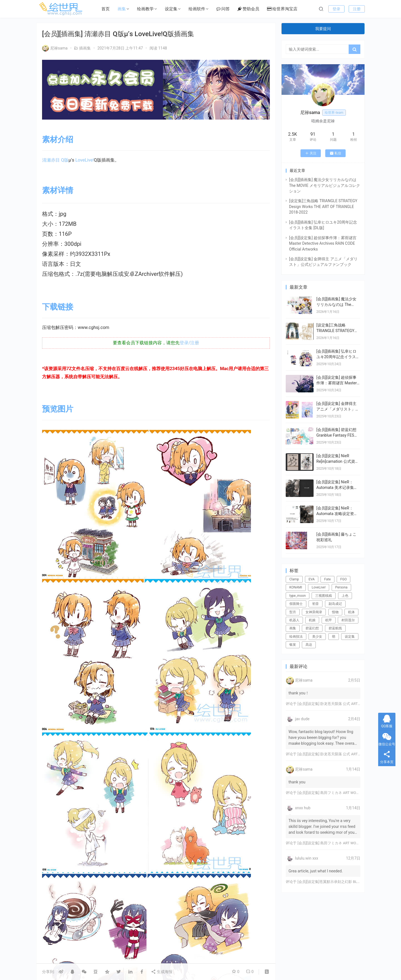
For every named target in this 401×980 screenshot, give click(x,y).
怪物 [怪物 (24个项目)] (335, 612)
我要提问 (323, 29)
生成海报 (162, 972)
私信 (335, 153)
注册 (357, 9)
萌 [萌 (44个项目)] (334, 637)
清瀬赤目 (51, 160)
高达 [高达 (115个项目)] (309, 645)
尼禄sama (55, 48)
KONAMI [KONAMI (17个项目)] (296, 587)
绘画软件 (197, 9)
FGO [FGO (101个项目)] (343, 579)
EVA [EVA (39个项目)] (312, 579)
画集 (122, 9)
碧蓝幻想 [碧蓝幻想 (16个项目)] (312, 628)
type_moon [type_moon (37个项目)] (298, 596)
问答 (223, 9)
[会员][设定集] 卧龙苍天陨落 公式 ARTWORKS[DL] (337, 704)
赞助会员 (248, 9)
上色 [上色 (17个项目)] (345, 596)
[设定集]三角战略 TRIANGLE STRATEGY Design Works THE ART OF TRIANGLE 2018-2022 (323, 206)
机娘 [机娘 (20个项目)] (312, 620)
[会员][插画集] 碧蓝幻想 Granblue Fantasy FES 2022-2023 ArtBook (336, 435)
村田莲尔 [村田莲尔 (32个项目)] (348, 620)
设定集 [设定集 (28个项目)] (350, 637)
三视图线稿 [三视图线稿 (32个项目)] (324, 596)
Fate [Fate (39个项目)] (327, 579)
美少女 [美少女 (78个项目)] (317, 637)
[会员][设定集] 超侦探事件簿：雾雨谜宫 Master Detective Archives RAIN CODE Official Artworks (323, 243)
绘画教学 (145, 9)
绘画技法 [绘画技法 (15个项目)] (296, 637)
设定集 (171, 9)
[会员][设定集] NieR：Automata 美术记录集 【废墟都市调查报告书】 (338, 487)
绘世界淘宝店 (282, 9)
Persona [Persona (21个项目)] (341, 587)
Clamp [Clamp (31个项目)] (294, 579)
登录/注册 (190, 343)
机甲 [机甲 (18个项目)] (329, 620)
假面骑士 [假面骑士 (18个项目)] (296, 604)
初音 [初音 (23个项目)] (316, 604)
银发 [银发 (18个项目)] (293, 645)
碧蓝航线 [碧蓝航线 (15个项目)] (335, 628)
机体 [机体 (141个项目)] (351, 612)
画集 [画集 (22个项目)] (293, 628)
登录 (336, 9)
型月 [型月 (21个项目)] (293, 612)
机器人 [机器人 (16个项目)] (294, 620)
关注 (311, 153)
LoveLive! (85, 160)
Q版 (65, 160)
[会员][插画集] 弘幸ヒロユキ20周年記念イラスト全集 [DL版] (338, 357)
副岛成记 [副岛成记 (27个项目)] (335, 604)
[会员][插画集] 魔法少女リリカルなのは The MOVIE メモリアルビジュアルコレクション (325, 185)
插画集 (85, 48)
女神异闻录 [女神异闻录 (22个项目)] (314, 612)
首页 (106, 9)
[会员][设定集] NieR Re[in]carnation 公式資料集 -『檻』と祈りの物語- (338, 461)
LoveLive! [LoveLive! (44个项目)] (319, 587)
